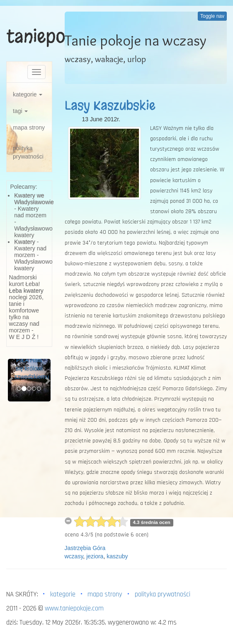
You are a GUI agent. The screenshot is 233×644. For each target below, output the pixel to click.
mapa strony (29, 127)
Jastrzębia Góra (85, 548)
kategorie (28, 94)
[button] (11, 380)
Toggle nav (212, 16)
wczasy (74, 556)
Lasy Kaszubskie (110, 106)
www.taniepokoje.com (74, 608)
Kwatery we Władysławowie (34, 199)
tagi (20, 111)
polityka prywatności (28, 152)
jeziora (95, 556)
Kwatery (25, 242)
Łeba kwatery (26, 291)
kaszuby (117, 556)
